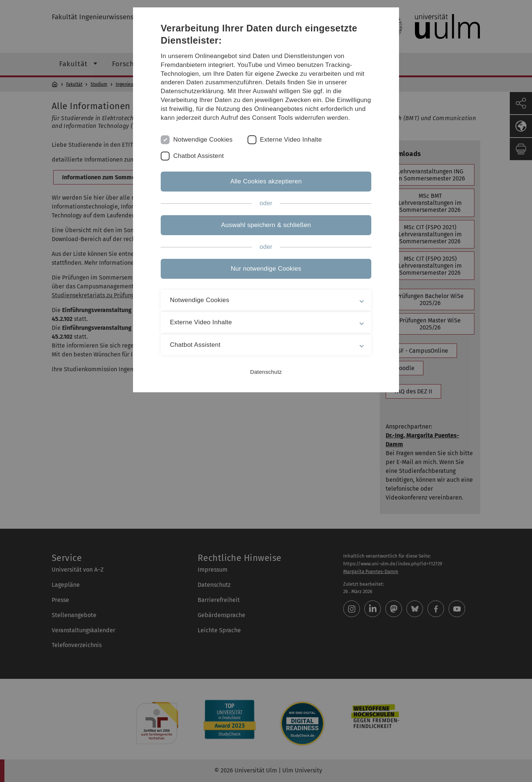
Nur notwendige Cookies (266, 269)
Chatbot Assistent (199, 156)
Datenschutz (266, 372)
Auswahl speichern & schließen (266, 225)
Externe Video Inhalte (291, 140)
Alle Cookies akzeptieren (266, 181)
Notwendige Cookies (203, 140)
